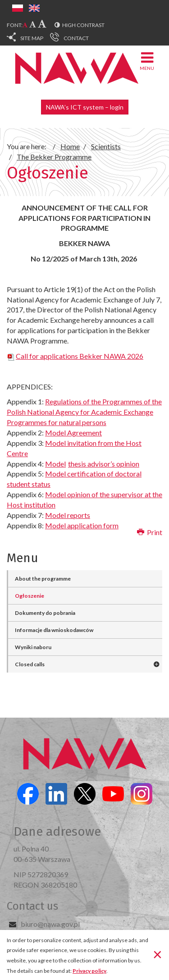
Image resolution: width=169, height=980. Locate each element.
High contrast (83, 25)
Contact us (32, 906)
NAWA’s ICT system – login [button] (85, 107)
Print (150, 532)
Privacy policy (89, 971)
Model (92, 464)
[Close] (158, 954)
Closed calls (30, 664)
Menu (147, 61)
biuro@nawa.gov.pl (50, 924)
